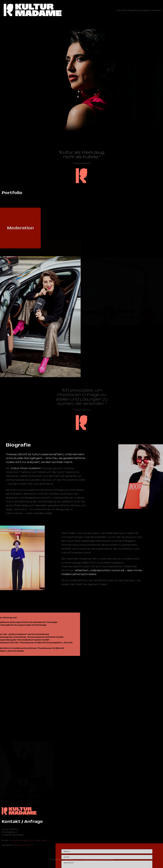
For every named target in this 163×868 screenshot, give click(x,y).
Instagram (145, 10)
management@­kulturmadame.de (28, 840)
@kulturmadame (24, 845)
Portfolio (122, 10)
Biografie (133, 10)
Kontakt (157, 10)
